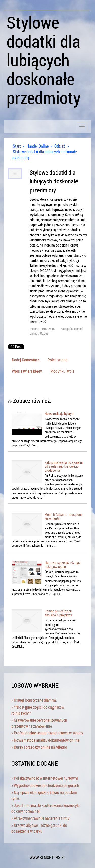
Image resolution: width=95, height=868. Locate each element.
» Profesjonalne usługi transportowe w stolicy (47, 733)
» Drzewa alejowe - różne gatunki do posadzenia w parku (39, 828)
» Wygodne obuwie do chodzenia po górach (45, 785)
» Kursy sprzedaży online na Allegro (39, 747)
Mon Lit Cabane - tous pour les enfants (63, 516)
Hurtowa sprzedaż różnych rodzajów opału (63, 565)
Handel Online (38, 146)
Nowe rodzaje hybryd (59, 414)
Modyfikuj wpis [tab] (62, 371)
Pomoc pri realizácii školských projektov (58, 613)
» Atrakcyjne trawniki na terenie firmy (40, 818)
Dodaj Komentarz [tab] (25, 360)
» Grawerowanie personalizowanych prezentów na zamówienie (39, 723)
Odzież (60, 146)
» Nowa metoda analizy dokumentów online (45, 740)
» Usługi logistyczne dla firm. (34, 700)
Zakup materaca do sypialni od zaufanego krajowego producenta (64, 466)
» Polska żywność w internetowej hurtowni (45, 778)
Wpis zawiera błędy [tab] (27, 371)
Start (17, 146)
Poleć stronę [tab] (58, 360)
